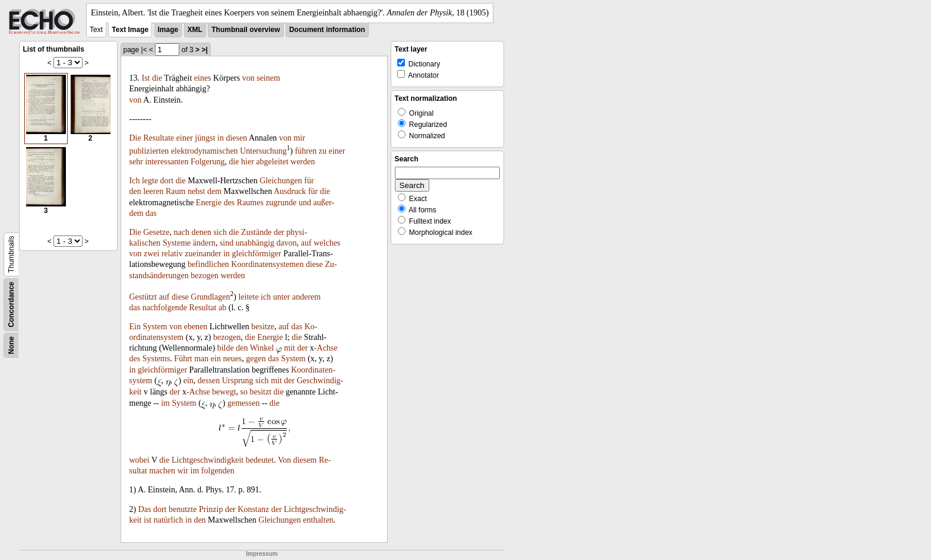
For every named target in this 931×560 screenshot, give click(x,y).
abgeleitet (272, 162)
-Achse (326, 348)
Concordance (11, 305)
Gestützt (143, 297)
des (229, 203)
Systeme (177, 243)
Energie (209, 203)
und (305, 203)
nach (182, 232)
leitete (248, 297)
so (244, 392)
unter (282, 297)
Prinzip (211, 509)
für (309, 181)
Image (168, 30)
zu (323, 151)
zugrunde (281, 203)
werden (303, 162)
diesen (236, 138)
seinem (268, 78)
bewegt (224, 392)
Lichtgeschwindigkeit (208, 460)
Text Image (130, 30)
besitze (263, 327)
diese (314, 264)
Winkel (262, 348)
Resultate (159, 138)
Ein (135, 327)
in (221, 138)
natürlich (169, 520)
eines (203, 78)
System (155, 327)
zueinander (203, 254)
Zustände (256, 232)
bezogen (205, 276)
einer (185, 138)
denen (201, 232)
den (135, 191)
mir (299, 138)
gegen (256, 359)
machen (162, 471)
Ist (146, 78)
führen (306, 151)
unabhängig (255, 243)
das (151, 213)
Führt (183, 359)
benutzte (183, 509)
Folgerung (208, 162)
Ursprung (238, 381)
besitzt (261, 392)
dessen (209, 381)
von (248, 78)
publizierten (149, 151)
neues (232, 359)
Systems (156, 359)
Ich (135, 181)
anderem (306, 297)
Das (145, 509)
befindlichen (208, 264)
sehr (136, 162)
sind (227, 243)
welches (327, 243)
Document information (327, 30)
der (279, 232)
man (201, 359)
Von (284, 460)
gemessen (243, 403)
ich (266, 297)
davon (287, 243)
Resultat (203, 308)
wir (183, 471)
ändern (204, 243)
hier (248, 162)
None (11, 345)
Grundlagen (210, 297)
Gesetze (156, 232)
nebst (197, 191)
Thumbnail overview (246, 30)
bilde (226, 348)
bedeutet (260, 460)
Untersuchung (263, 151)
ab (222, 308)
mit (289, 348)
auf (306, 243)
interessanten (167, 162)
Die (135, 138)
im (165, 403)
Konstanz (253, 509)
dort (167, 181)
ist (148, 520)
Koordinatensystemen (267, 264)
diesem (305, 460)
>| (204, 50)
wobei (140, 460)
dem (214, 191)
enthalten (318, 520)
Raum (175, 191)
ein (216, 359)
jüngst (205, 138)
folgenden (218, 471)
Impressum (262, 554)
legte (150, 181)
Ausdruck (290, 191)
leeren (153, 191)
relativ (172, 254)
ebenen (196, 327)
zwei (151, 254)
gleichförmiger (257, 254)
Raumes (250, 203)
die (157, 78)
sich (220, 232)
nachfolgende (165, 308)
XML (195, 30)
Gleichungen (281, 181)
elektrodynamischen (205, 151)
